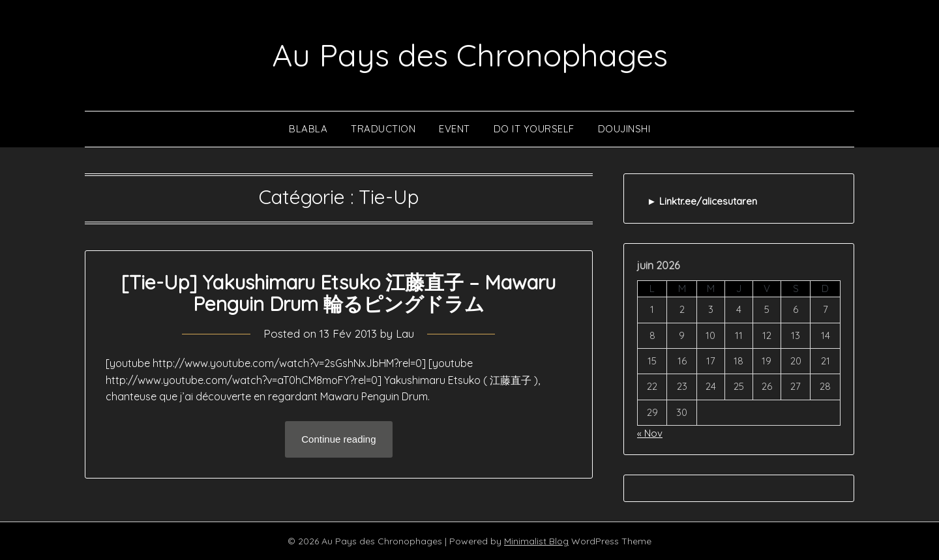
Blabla (308, 129)
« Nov (650, 433)
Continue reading (338, 439)
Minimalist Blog (536, 541)
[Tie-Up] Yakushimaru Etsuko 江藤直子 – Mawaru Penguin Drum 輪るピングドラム (338, 293)
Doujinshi (624, 129)
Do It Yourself (534, 129)
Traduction (383, 129)
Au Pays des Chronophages (470, 55)
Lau (405, 333)
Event (455, 129)
